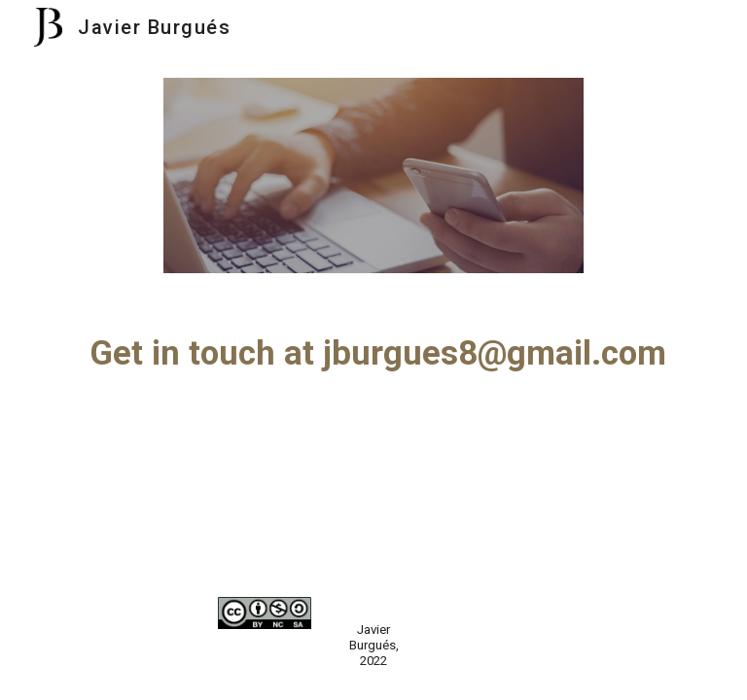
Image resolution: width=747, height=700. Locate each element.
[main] (373, 353)
